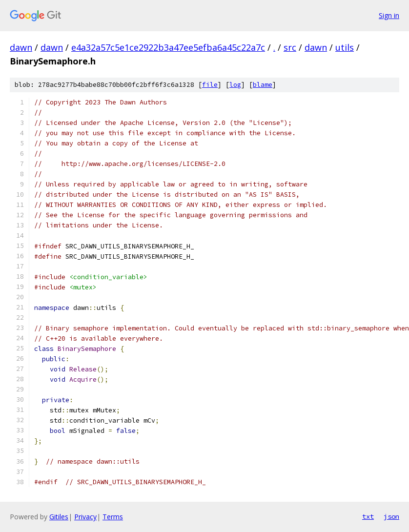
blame (263, 85)
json (391, 516)
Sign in (389, 15)
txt (368, 516)
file (210, 85)
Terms (113, 517)
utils (345, 47)
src (290, 47)
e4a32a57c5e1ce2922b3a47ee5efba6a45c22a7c (168, 47)
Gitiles (59, 517)
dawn (21, 47)
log (235, 85)
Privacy (85, 517)
